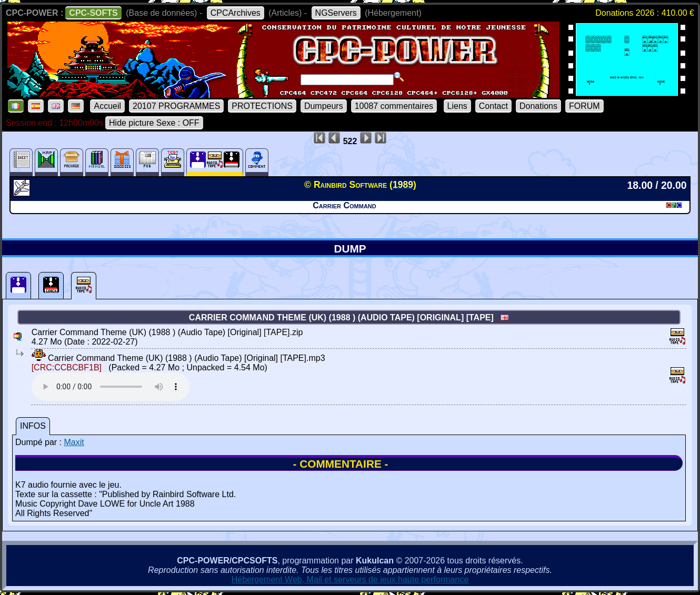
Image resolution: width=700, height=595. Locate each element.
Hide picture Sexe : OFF (154, 123)
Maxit (74, 442)
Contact (493, 106)
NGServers (336, 13)
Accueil (107, 106)
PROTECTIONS (262, 106)
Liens (457, 106)
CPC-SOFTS (93, 13)
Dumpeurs (324, 106)
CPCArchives (236, 13)
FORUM (584, 106)
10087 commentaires (394, 106)
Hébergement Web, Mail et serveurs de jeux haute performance (350, 579)
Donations (538, 106)
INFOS (33, 426)
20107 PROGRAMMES (176, 106)
